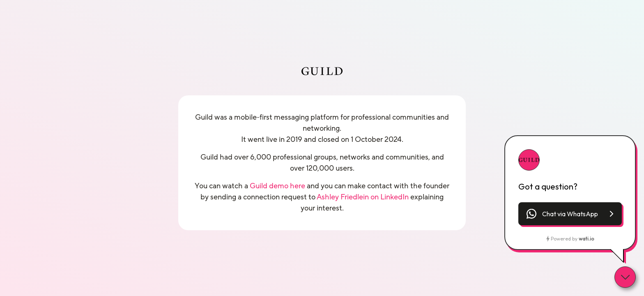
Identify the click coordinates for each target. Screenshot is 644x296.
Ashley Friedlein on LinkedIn (363, 197)
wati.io (586, 239)
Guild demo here (277, 186)
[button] (570, 214)
